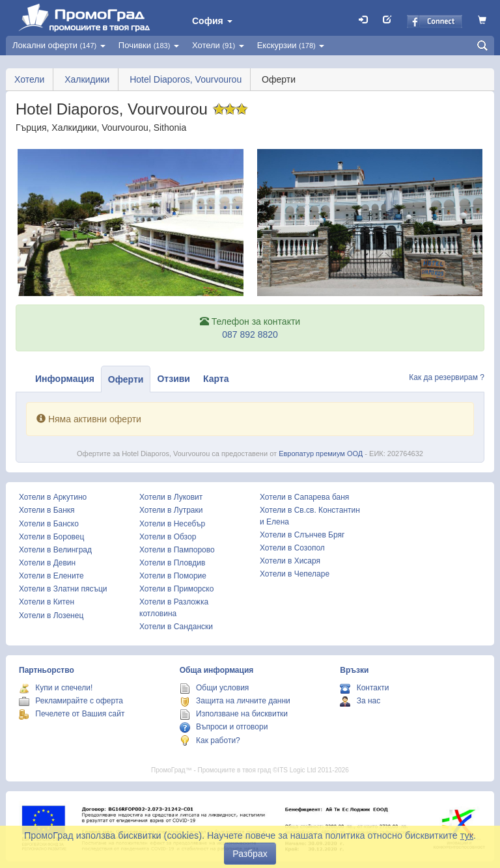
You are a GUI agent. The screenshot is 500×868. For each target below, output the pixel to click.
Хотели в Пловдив (172, 563)
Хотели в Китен (47, 602)
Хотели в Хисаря (290, 561)
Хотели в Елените (51, 576)
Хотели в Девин (47, 563)
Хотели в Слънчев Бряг (302, 535)
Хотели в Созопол (292, 548)
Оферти (126, 379)
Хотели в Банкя (47, 510)
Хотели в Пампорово (177, 550)
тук (467, 835)
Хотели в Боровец (51, 537)
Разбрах (250, 854)
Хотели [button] (218, 45)
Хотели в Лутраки (171, 510)
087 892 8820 (250, 334)
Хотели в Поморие (173, 576)
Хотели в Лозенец (51, 616)
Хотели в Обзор (168, 537)
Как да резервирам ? (447, 377)
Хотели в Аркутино (53, 497)
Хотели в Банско (49, 524)
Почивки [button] (149, 45)
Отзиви (174, 379)
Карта (216, 379)
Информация (65, 379)
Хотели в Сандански (176, 627)
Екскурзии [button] (291, 45)
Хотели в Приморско (176, 589)
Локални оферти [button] (59, 45)
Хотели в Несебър (172, 524)
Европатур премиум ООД (321, 454)
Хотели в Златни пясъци (63, 589)
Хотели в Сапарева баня (304, 497)
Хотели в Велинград (55, 550)
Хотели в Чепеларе (295, 574)
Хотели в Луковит (171, 497)
